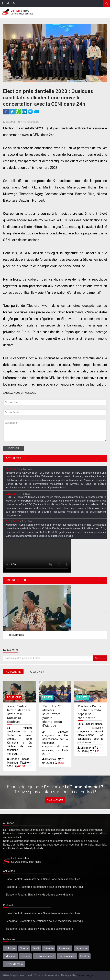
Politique (14, 698)
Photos (85, 956)
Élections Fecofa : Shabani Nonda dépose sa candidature (89, 712)
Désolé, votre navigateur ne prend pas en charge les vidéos (37, 556)
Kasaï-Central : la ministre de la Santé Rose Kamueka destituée (19, 714)
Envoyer (14, 448)
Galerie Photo (16, 580)
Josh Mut (10, 122)
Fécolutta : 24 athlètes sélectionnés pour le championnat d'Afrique (52, 716)
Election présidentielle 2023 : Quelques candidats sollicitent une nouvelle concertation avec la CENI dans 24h (48, 98)
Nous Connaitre (55, 800)
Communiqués (67, 956)
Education (10, 956)
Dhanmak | (52, 759)
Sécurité (49, 948)
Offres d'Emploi (14, 964)
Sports (47, 698)
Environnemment (44, 956)
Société (25, 956)
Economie (82, 948)
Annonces (65, 948)
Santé (36, 948)
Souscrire (100, 658)
